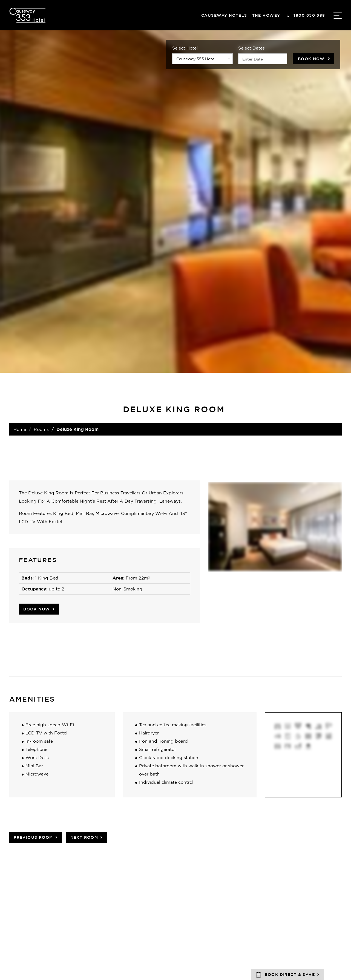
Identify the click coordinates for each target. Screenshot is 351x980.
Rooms (41, 429)
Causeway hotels (224, 15)
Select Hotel (185, 48)
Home (20, 429)
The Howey (266, 15)
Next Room (84, 837)
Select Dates (251, 48)
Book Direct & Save (290, 974)
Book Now (311, 59)
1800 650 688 (309, 15)
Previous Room (33, 837)
